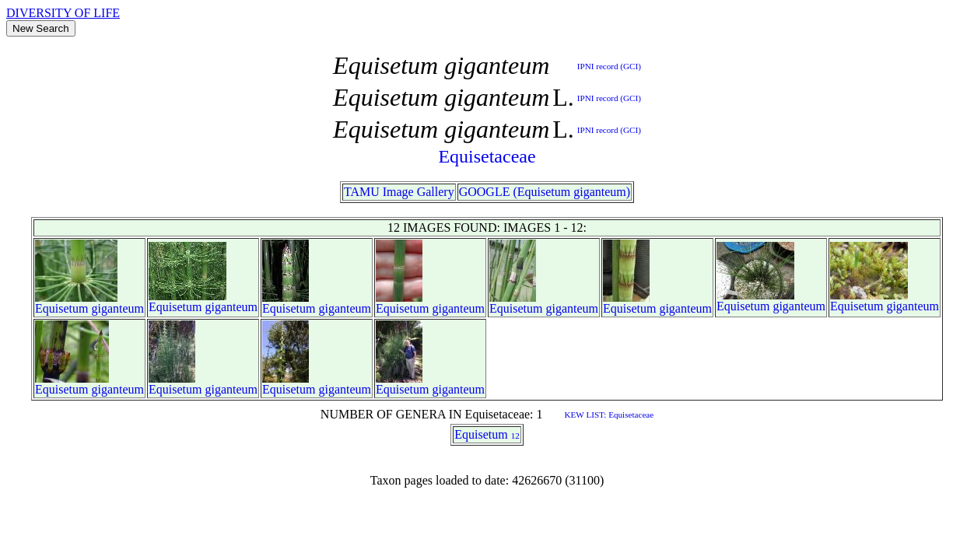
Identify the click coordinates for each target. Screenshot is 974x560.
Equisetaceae (487, 156)
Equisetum (61, 308)
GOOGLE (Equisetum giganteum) (545, 192)
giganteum (118, 308)
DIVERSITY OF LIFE (63, 13)
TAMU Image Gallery (399, 192)
